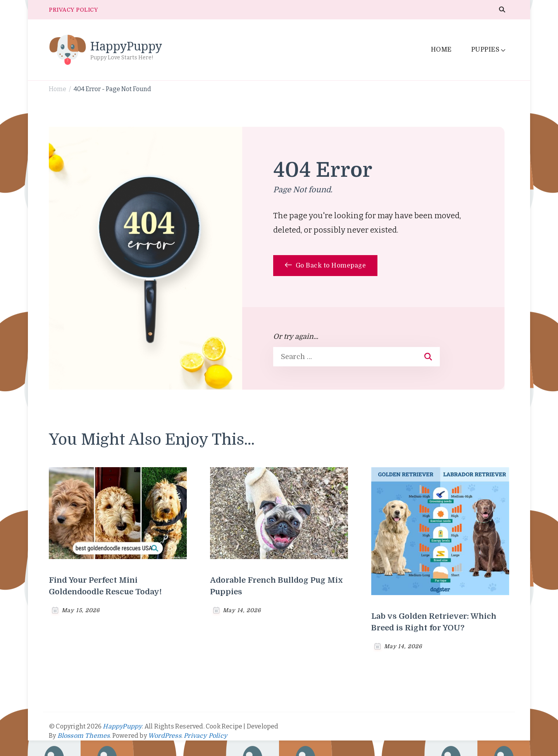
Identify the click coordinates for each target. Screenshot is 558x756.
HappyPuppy (126, 46)
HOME (441, 50)
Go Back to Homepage (325, 266)
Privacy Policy (205, 736)
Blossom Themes (84, 736)
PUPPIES (486, 50)
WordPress (165, 736)
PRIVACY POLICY (73, 10)
